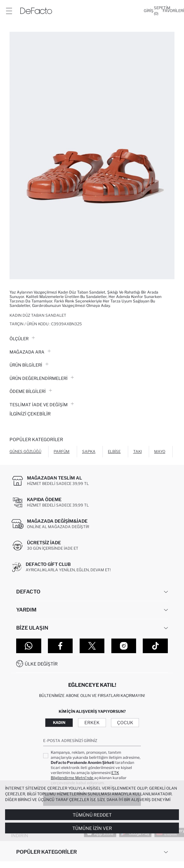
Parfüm (62, 451)
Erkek (92, 722)
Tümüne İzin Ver (92, 828)
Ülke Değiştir (41, 664)
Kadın (59, 722)
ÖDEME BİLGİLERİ (31, 391)
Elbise (114, 451)
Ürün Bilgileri (29, 365)
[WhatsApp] (29, 646)
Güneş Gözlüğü (25, 451)
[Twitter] (92, 646)
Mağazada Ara (30, 352)
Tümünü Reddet (92, 815)
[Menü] (9, 11)
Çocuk (125, 722)
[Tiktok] (155, 646)
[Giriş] (149, 11)
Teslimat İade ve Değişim (42, 405)
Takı (138, 451)
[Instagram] (124, 646)
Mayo (160, 451)
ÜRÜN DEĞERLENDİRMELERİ (42, 378)
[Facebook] (60, 646)
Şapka (89, 451)
